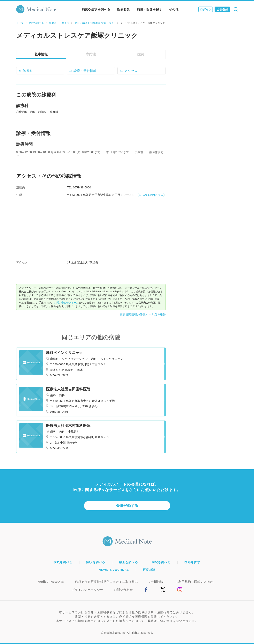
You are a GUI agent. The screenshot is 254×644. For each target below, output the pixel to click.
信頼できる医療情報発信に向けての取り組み (107, 582)
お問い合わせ (123, 590)
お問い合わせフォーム (66, 303)
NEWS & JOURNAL (114, 570)
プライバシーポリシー (87, 590)
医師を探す (192, 562)
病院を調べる (36, 23)
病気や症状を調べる (96, 9)
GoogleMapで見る (151, 195)
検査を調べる (129, 562)
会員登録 (222, 9)
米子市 (66, 23)
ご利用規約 (157, 582)
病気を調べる (63, 562)
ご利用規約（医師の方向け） (196, 582)
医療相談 (124, 9)
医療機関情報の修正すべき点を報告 (143, 315)
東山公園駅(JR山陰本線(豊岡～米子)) (95, 23)
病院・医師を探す (150, 9)
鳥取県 (53, 23)
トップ (20, 23)
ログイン (206, 9)
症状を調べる (96, 562)
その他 (174, 9)
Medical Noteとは (51, 582)
